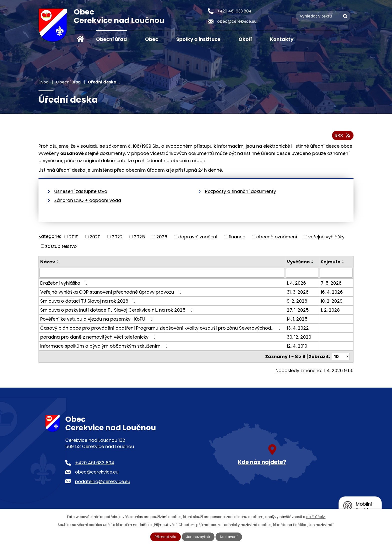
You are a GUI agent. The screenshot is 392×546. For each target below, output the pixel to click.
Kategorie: (50, 236)
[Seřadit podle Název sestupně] (58, 263)
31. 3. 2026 (298, 292)
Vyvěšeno (298, 262)
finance (237, 237)
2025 (139, 237)
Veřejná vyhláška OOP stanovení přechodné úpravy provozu (112, 292)
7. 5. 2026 (331, 283)
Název (48, 262)
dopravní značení (198, 237)
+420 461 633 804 (95, 463)
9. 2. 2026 (297, 301)
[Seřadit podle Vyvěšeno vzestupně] (312, 261)
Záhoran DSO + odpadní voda (88, 200)
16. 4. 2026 (332, 292)
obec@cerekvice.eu (97, 472)
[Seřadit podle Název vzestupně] (58, 261)
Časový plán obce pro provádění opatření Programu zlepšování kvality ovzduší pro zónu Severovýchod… (161, 328)
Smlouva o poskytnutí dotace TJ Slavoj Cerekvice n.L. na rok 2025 (117, 310)
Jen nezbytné (198, 537)
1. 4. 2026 (296, 283)
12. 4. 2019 (297, 346)
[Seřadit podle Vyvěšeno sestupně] (312, 263)
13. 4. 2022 (298, 328)
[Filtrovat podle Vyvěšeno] (302, 273)
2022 (117, 237)
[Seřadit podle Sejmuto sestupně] (343, 263)
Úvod (80, 39)
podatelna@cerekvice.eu (103, 481)
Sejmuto (331, 262)
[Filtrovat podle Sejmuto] (336, 273)
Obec (152, 39)
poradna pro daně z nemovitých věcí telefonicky (99, 337)
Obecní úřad (111, 39)
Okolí (245, 39)
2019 (74, 237)
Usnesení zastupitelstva (81, 191)
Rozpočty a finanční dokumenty (240, 191)
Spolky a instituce (198, 39)
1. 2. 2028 (330, 310)
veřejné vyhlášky (326, 237)
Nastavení (229, 537)
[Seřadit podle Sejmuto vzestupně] (343, 261)
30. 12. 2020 (299, 337)
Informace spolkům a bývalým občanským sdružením (105, 346)
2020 (95, 237)
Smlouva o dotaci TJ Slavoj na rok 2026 (89, 301)
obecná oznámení (277, 237)
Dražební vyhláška (65, 283)
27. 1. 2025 (298, 310)
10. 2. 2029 (332, 301)
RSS (343, 136)
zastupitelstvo (61, 246)
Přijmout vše (165, 537)
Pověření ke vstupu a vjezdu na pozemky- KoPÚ (97, 319)
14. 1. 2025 (297, 319)
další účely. (316, 517)
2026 (162, 237)
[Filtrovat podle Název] (162, 273)
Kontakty (282, 39)
